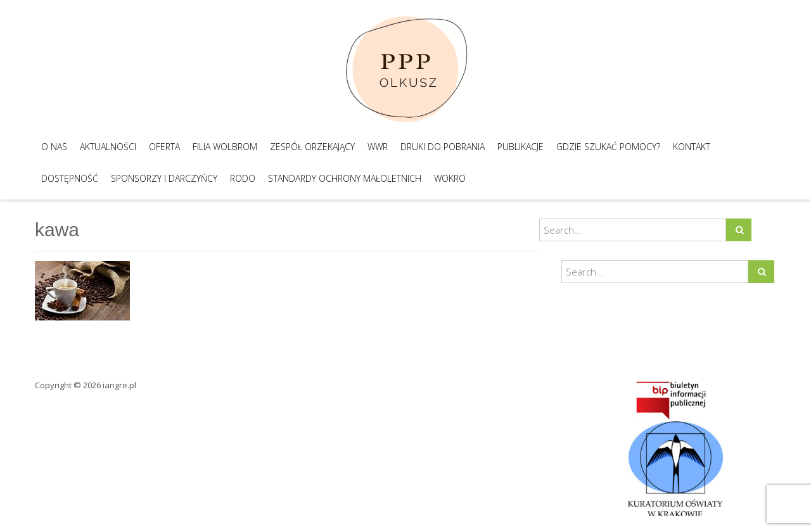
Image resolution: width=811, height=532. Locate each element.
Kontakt (692, 147)
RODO (243, 178)
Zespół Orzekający (312, 147)
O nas (54, 147)
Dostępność (70, 178)
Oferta (164, 147)
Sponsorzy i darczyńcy (164, 178)
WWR (378, 147)
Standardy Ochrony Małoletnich (345, 178)
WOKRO (450, 178)
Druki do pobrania (443, 147)
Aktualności (108, 147)
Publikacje (520, 147)
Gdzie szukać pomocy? (608, 147)
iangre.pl (119, 385)
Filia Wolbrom (225, 147)
